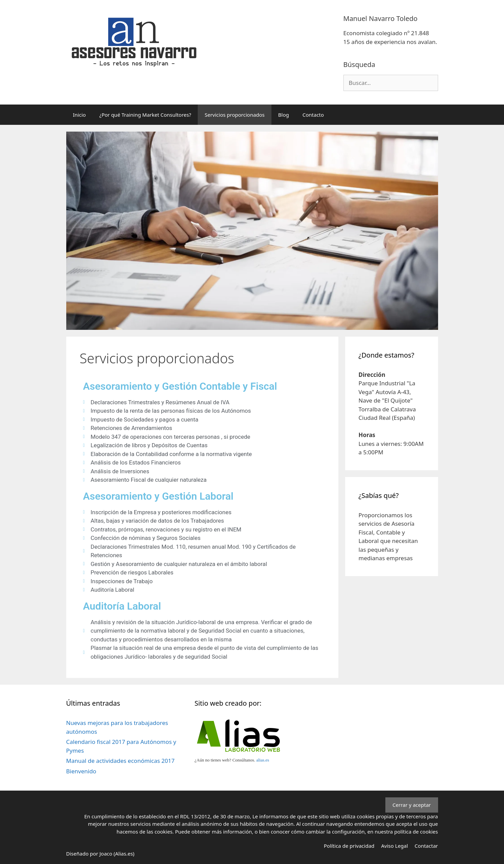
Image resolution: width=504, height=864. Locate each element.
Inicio (79, 115)
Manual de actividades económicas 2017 (121, 761)
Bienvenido (81, 771)
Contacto (313, 115)
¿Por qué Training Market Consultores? (145, 115)
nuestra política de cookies (406, 832)
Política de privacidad (349, 846)
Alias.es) (125, 854)
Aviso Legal (395, 846)
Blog (284, 115)
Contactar (426, 846)
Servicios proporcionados (234, 115)
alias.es (263, 760)
